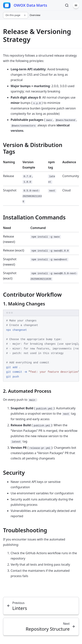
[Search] (67, 5)
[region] (41, 349)
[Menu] (76, 5)
